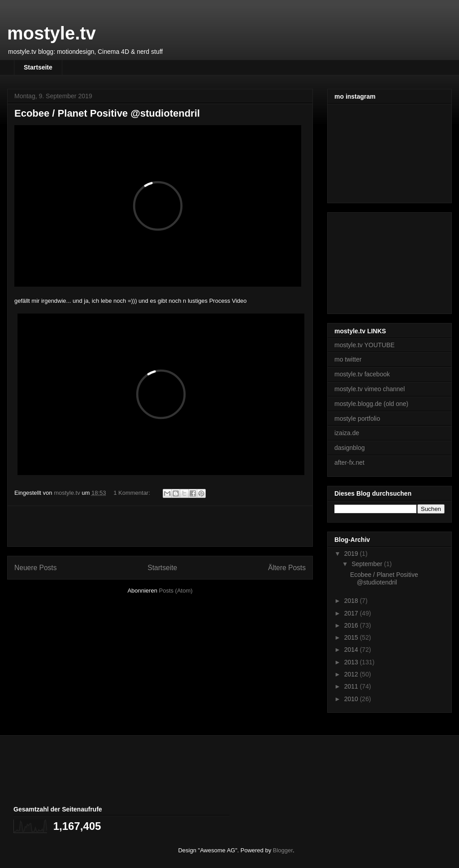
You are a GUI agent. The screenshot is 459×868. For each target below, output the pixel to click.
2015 (352, 637)
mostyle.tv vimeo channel (370, 389)
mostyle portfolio (357, 419)
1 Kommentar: (132, 493)
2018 (352, 601)
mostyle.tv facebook (362, 374)
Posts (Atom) (176, 591)
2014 (352, 650)
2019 (352, 554)
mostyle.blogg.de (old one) (371, 404)
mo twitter (348, 359)
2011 (352, 686)
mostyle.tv (52, 33)
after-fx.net (349, 462)
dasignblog (350, 448)
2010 (352, 699)
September (368, 564)
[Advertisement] (160, 526)
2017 (352, 613)
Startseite (38, 67)
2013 (352, 662)
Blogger (283, 850)
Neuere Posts (35, 568)
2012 (352, 674)
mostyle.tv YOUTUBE (364, 345)
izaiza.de (347, 433)
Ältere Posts (287, 568)
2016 (352, 625)
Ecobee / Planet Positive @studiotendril (107, 113)
